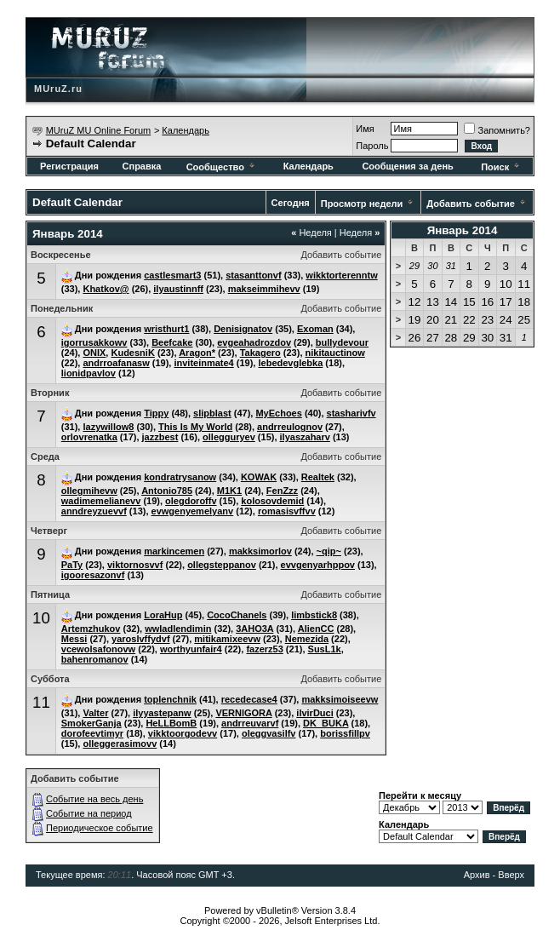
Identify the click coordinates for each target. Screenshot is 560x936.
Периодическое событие (100, 828)
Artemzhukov (91, 629)
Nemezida (307, 639)
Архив (477, 875)
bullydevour (342, 342)
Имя (365, 129)
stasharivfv (351, 413)
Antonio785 (167, 491)
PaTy (72, 565)
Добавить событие (471, 204)
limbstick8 (314, 615)
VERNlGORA (243, 713)
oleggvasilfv (269, 733)
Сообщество (222, 167)
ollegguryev (229, 437)
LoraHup (163, 615)
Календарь (186, 130)
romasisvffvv (287, 511)
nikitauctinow (335, 353)
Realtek (318, 477)
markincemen (174, 551)
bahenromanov (95, 659)
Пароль (372, 146)
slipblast (212, 413)
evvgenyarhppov (318, 565)
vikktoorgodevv (183, 733)
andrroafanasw (116, 363)
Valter (95, 713)
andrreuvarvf (250, 723)
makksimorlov (260, 551)
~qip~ (329, 551)
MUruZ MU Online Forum (98, 130)
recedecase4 (249, 699)
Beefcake (172, 342)
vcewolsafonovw (98, 649)
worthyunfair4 (191, 649)
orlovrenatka (89, 437)
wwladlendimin (178, 629)
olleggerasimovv (120, 744)
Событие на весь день (94, 799)
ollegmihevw (89, 491)
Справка (142, 166)
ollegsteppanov (222, 565)
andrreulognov (290, 427)
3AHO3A (254, 629)
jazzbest (160, 437)
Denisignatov (243, 329)
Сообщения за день (407, 166)
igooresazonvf (93, 575)
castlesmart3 (172, 275)
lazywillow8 (108, 427)
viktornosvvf (135, 565)
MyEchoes (278, 413)
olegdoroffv (191, 501)
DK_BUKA (326, 723)
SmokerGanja (91, 723)
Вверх (511, 875)
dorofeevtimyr (92, 733)
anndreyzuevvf (94, 511)
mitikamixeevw (227, 639)
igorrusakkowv (94, 342)
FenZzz (282, 491)
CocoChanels (237, 615)
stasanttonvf (253, 275)
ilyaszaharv (305, 437)
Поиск (501, 167)
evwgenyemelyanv (193, 511)
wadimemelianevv (101, 501)
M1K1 (229, 491)
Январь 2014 (463, 230)
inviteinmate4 (203, 363)
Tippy (156, 413)
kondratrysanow (180, 477)
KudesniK (132, 353)
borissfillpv (345, 733)
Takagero (260, 353)
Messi (74, 639)
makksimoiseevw (340, 699)
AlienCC (316, 629)
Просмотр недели (362, 204)
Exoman (315, 329)
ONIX (94, 353)
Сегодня (291, 203)
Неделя (311, 233)
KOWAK (259, 477)
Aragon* (197, 353)
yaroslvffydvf (140, 639)
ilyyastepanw (162, 713)
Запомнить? (497, 130)
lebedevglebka (290, 363)
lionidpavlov (89, 373)
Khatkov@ (106, 289)
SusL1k (325, 649)
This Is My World (195, 427)
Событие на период (89, 813)
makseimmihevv (264, 289)
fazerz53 (264, 649)
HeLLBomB (171, 723)
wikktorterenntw (341, 275)
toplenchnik (170, 699)
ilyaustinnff (178, 289)
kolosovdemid (272, 501)
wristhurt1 (166, 329)
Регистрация (69, 166)
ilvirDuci (314, 713)
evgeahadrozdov (254, 342)
